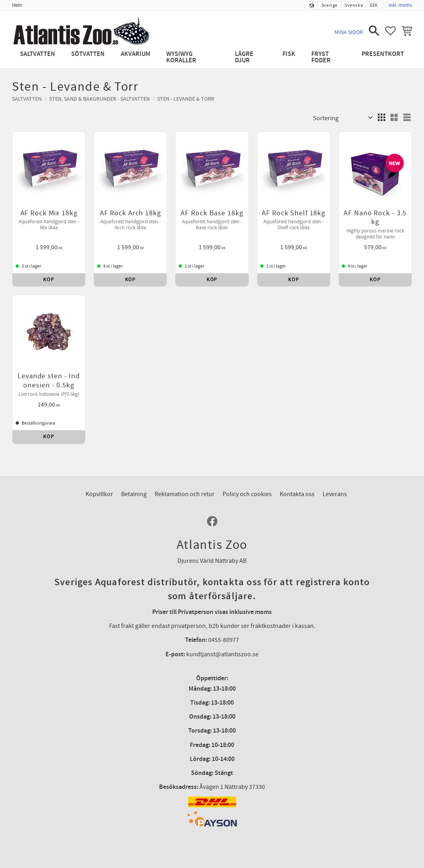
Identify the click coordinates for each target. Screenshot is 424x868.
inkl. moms (400, 5)
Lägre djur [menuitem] (244, 57)
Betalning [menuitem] (134, 494)
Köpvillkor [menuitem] (99, 494)
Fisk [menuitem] (289, 54)
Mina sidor (349, 32)
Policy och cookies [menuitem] (247, 494)
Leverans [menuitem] (335, 494)
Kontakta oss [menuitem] (297, 494)
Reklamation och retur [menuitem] (185, 494)
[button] (374, 31)
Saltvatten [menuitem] (38, 54)
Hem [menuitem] (17, 5)
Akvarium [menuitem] (135, 54)
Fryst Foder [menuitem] (321, 57)
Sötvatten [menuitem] (88, 54)
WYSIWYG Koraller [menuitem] (181, 57)
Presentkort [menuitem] (383, 54)
